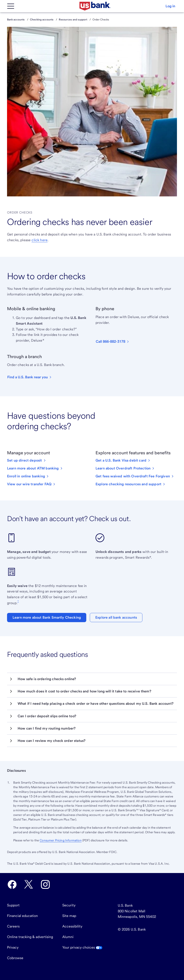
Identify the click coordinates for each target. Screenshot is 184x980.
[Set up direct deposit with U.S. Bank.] (27, 460)
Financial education (22, 916)
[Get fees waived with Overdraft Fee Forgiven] (135, 476)
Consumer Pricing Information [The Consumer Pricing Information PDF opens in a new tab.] (61, 840)
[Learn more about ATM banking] (35, 468)
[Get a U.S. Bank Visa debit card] (123, 460)
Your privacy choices (82, 947)
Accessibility (72, 926)
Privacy (13, 947)
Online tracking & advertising (30, 937)
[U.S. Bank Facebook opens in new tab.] (12, 884)
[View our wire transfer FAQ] (31, 484)
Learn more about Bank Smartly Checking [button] (47, 617)
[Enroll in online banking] (28, 476)
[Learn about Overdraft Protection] (125, 468)
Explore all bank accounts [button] (116, 617)
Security (69, 905)
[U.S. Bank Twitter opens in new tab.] (29, 884)
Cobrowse (15, 958)
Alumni (68, 937)
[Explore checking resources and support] (131, 484)
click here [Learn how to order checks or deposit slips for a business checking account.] (40, 240)
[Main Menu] (11, 6)
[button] (170, 6)
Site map (69, 916)
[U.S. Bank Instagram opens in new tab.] (45, 884)
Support (13, 905)
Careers (13, 926)
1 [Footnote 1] (18, 601)
